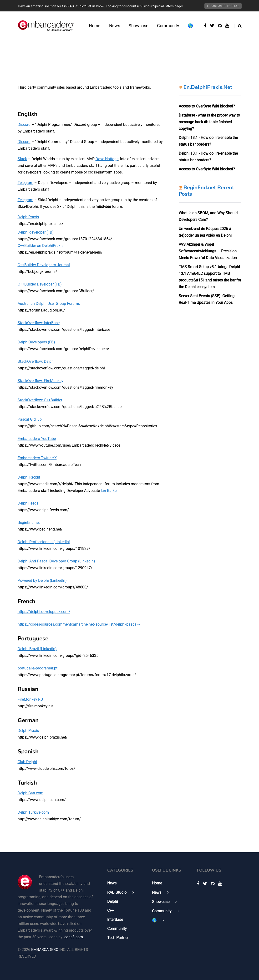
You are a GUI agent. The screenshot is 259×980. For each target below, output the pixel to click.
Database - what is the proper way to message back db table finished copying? (209, 122)
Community (168, 26)
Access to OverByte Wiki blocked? (207, 106)
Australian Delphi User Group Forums (49, 304)
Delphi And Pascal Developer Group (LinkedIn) (56, 561)
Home (95, 26)
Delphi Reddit (29, 477)
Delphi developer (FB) (36, 232)
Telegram (25, 183)
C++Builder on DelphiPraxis (41, 246)
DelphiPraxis (28, 217)
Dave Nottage (107, 159)
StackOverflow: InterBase (39, 323)
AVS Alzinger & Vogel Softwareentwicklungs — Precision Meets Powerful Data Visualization (208, 251)
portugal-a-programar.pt (38, 668)
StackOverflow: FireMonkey (41, 381)
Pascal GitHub (30, 419)
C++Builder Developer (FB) (40, 284)
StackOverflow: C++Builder (40, 400)
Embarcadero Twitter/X (37, 458)
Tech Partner (118, 938)
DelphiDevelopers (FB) (36, 342)
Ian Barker (109, 491)
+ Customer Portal (223, 6)
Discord (24, 125)
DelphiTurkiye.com (33, 812)
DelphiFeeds (28, 503)
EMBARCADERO (45, 950)
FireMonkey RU (30, 699)
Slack (22, 159)
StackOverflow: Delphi (36, 361)
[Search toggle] (238, 26)
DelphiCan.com (30, 793)
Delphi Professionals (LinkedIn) (44, 542)
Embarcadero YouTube (37, 439)
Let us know (95, 6)
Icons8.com (73, 937)
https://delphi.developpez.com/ (44, 612)
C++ (111, 911)
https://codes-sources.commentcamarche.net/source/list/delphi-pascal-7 (79, 624)
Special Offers (163, 6)
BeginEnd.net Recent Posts (206, 191)
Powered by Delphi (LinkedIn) (42, 580)
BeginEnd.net (29, 523)
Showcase (139, 26)
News (115, 26)
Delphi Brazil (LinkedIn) (37, 649)
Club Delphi (27, 762)
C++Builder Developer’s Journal (44, 265)
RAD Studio (117, 892)
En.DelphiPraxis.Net (208, 87)
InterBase (115, 920)
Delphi (113, 901)
